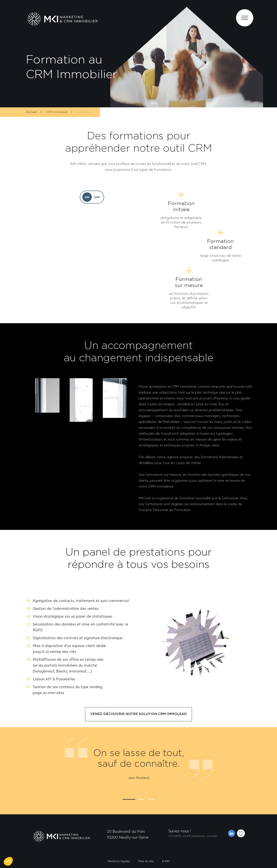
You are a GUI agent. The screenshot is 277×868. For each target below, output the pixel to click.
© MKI (166, 861)
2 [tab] (141, 799)
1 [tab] (129, 799)
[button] (8, 861)
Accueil (31, 112)
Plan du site (146, 861)
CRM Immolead (55, 112)
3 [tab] (151, 799)
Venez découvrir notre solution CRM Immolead (138, 714)
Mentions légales (119, 861)
